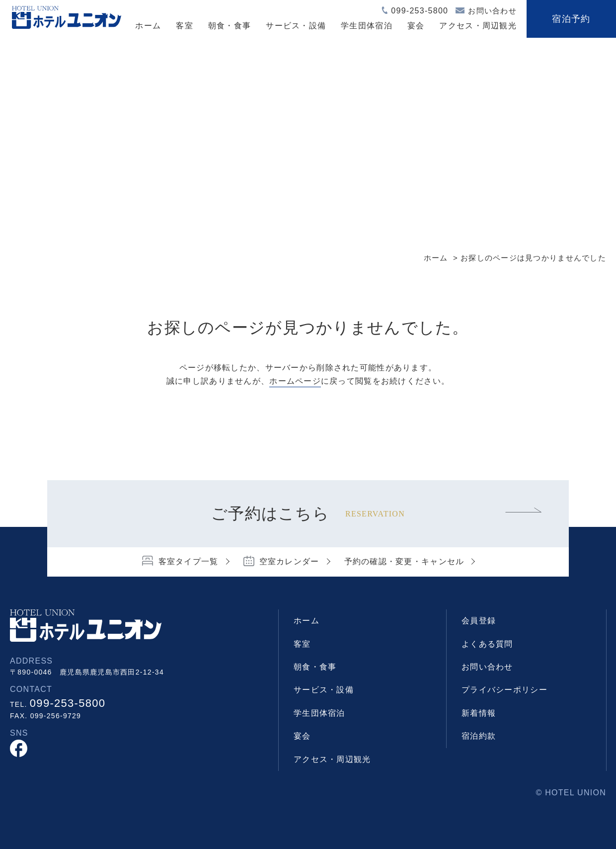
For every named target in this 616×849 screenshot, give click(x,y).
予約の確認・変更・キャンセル (404, 561)
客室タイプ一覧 (189, 561)
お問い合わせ (492, 11)
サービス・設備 (296, 26)
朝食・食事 (230, 26)
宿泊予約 (571, 19)
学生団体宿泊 (367, 26)
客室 (185, 26)
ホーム (148, 26)
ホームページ (295, 381)
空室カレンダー (289, 561)
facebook (19, 748)
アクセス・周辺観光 (478, 26)
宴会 (416, 26)
